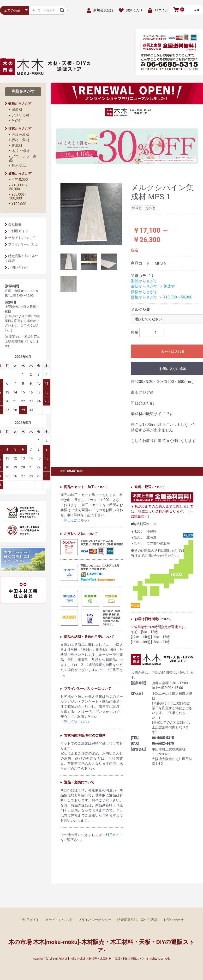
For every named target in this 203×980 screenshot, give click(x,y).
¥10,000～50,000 (18, 187)
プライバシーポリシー (22, 247)
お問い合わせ (18, 267)
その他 (17, 121)
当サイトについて (22, 238)
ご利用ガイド (18, 231)
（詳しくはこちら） (76, 520)
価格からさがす (144, 292)
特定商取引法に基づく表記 (22, 258)
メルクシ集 (140, 310)
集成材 (17, 145)
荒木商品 (19, 166)
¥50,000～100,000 (18, 197)
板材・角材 (21, 140)
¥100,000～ (21, 204)
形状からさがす (144, 281)
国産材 (17, 110)
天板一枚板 (21, 135)
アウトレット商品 (23, 158)
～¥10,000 (20, 180)
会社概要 (15, 224)
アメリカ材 (21, 115)
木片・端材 (21, 151)
